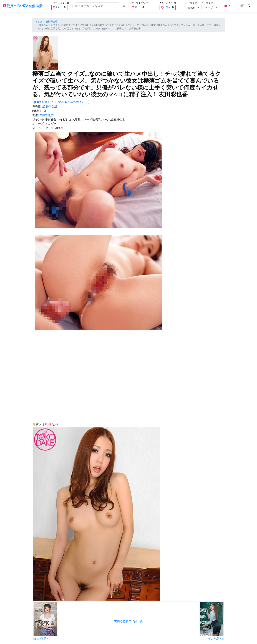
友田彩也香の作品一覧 (128, 621)
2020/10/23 (50, 107)
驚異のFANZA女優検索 (23, 6)
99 (59, 7)
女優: (36, 115)
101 (138, 7)
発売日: (37, 107)
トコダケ (51, 124)
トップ (39, 22)
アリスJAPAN (54, 128)
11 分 (43, 111)
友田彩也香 (52, 22)
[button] (227, 6)
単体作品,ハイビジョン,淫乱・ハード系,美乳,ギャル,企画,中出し (85, 119)
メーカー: (38, 128)
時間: (36, 111)
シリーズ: (38, 124)
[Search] (97, 6)
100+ (168, 7)
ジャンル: (38, 119)
